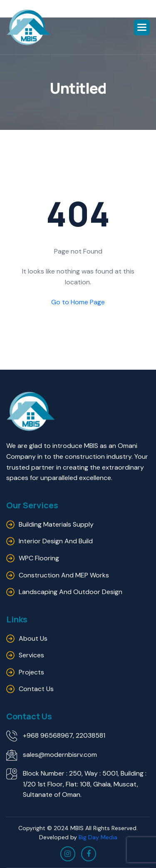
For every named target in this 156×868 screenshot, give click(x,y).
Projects (31, 672)
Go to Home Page (78, 302)
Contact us (36, 689)
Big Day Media (98, 837)
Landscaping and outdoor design (71, 592)
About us (33, 638)
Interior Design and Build (56, 541)
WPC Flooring (39, 558)
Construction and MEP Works (64, 575)
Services (31, 655)
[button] (142, 27)
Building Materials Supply (56, 524)
